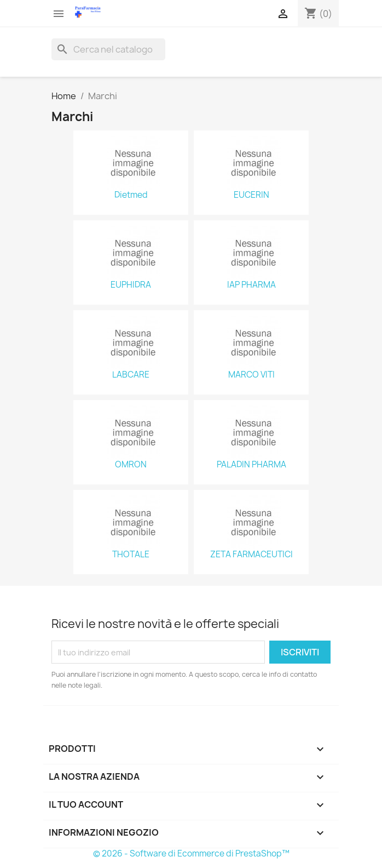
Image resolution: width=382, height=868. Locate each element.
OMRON (131, 465)
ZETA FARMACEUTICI (251, 555)
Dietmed (131, 195)
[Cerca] (108, 49)
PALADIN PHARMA (251, 465)
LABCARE (131, 375)
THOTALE (131, 555)
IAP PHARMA (251, 285)
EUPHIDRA (131, 285)
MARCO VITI (251, 375)
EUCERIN (251, 195)
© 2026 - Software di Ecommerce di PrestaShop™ (191, 853)
